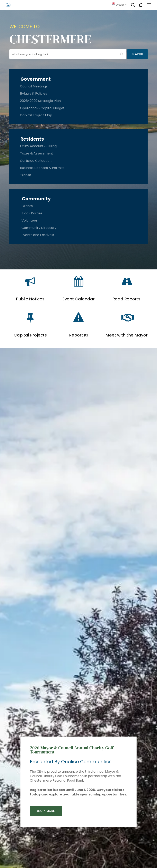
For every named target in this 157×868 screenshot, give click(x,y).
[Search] (137, 54)
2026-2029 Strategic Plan (40, 101)
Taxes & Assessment (37, 153)
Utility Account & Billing (38, 146)
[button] (149, 5)
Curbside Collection (36, 161)
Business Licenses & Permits (42, 168)
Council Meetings (34, 86)
